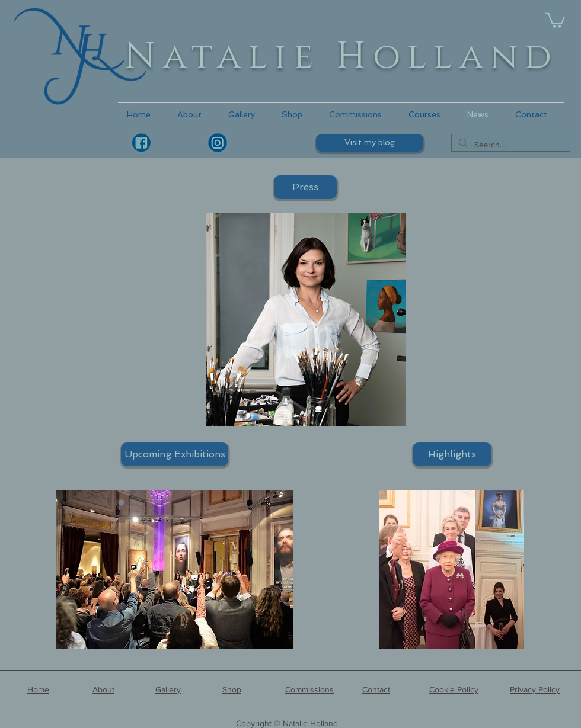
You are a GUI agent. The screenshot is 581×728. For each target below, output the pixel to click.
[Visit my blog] (370, 143)
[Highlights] (452, 454)
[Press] (305, 187)
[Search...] (510, 145)
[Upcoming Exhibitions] (175, 454)
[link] (555, 20)
